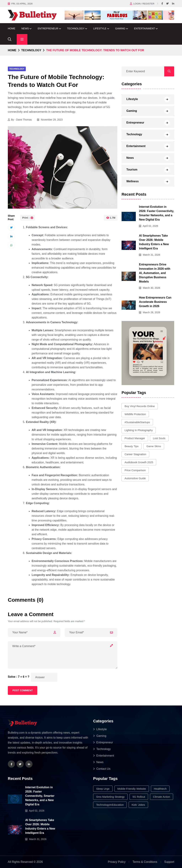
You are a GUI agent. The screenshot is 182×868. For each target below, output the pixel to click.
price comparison (135, 470)
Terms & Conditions (145, 862)
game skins (154, 446)
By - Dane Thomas (20, 120)
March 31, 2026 (150, 255)
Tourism (132, 170)
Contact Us (103, 769)
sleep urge (103, 789)
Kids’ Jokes (138, 805)
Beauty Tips (132, 446)
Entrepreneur (48, 28)
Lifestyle (100, 28)
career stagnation (135, 454)
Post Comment (23, 690)
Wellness (133, 181)
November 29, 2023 (50, 120)
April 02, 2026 (149, 226)
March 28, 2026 (150, 312)
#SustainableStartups (137, 422)
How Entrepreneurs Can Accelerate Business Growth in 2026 (155, 302)
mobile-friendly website (132, 789)
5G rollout (139, 797)
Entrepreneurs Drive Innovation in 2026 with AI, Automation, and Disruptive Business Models (155, 273)
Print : (28, 218)
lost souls (159, 438)
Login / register (144, 4)
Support (169, 862)
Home (12, 28)
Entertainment (144, 28)
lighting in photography (139, 430)
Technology (76, 28)
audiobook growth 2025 (139, 462)
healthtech (160, 789)
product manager (135, 438)
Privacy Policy (117, 862)
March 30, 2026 (150, 288)
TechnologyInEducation (110, 805)
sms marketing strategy (110, 797)
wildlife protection (135, 414)
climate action (162, 797)
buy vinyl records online (140, 406)
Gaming (120, 28)
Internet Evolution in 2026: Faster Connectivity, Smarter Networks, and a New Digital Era (40, 796)
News (25, 28)
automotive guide (135, 478)
